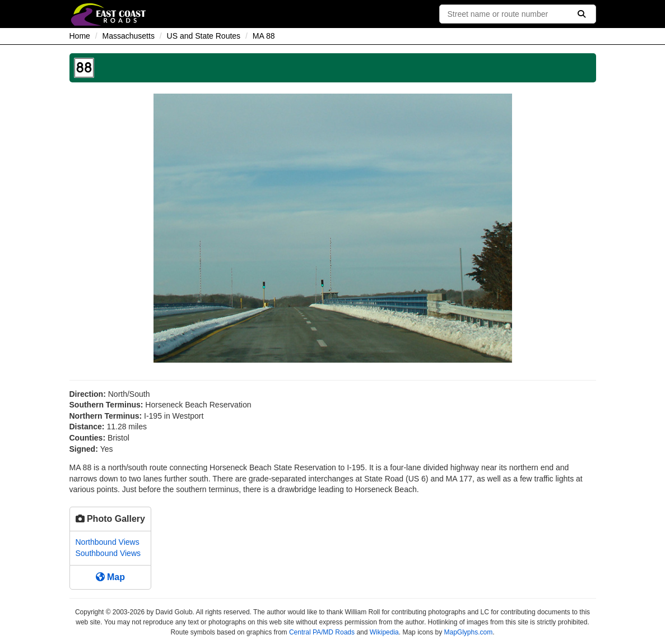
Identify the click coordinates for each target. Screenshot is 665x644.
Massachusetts (129, 36)
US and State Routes (204, 36)
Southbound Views (108, 553)
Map (110, 577)
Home (80, 36)
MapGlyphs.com (468, 632)
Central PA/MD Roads (322, 632)
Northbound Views (108, 542)
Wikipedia (384, 632)
